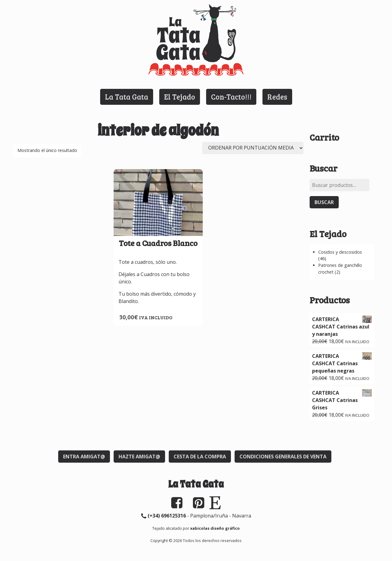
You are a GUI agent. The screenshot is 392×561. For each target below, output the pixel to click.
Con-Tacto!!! (231, 97)
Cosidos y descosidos (340, 252)
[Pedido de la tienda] (253, 148)
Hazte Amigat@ (139, 457)
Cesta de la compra (200, 457)
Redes (277, 97)
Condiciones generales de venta (283, 457)
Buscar (324, 202)
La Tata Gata (127, 97)
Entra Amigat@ (84, 457)
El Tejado (180, 97)
